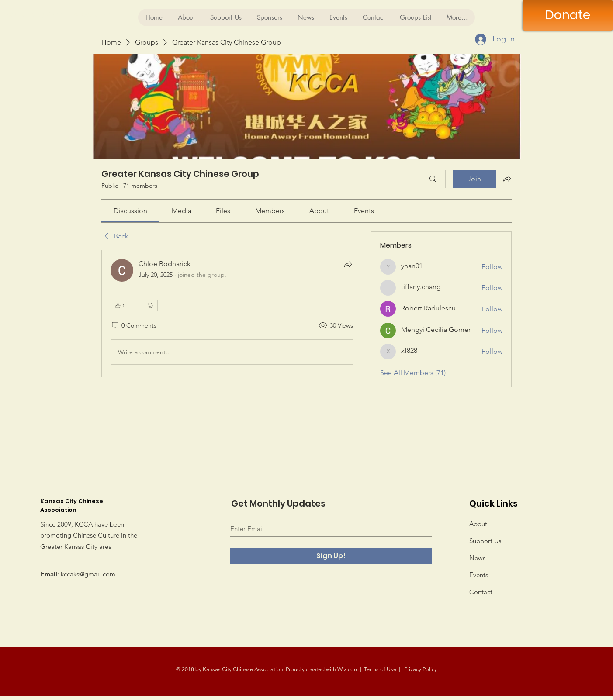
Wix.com (348, 669)
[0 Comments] (133, 326)
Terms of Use (380, 669)
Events (479, 575)
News (477, 558)
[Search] (433, 179)
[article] (232, 314)
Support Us (485, 541)
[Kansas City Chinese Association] (101, 14)
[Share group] (507, 179)
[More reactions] (146, 306)
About (478, 524)
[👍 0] (120, 306)
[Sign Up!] (331, 556)
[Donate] (568, 15)
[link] (130, 211)
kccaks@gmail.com (88, 574)
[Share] (348, 264)
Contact (481, 592)
